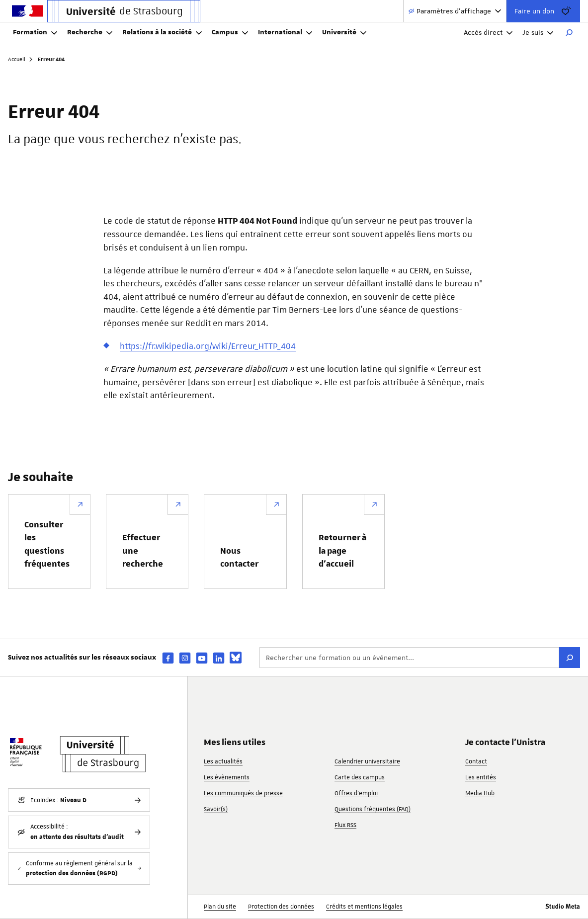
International (285, 32)
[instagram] (185, 658)
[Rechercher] (569, 33)
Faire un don (543, 11)
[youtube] (202, 658)
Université (344, 32)
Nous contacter (239, 558)
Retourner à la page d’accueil (342, 551)
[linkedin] (219, 658)
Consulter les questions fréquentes (47, 544)
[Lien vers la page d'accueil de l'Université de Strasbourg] (124, 11)
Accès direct (488, 32)
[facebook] (168, 658)
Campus (230, 32)
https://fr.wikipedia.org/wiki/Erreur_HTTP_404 (208, 346)
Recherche (90, 32)
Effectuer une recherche (143, 551)
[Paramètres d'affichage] (455, 11)
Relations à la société (162, 32)
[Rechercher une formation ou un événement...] (409, 658)
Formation (35, 32)
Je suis (538, 32)
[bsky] (236, 658)
